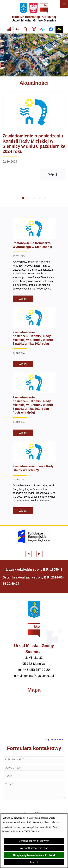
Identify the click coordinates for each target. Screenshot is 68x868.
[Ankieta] (9, 29)
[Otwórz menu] (64, 4)
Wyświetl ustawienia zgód (34, 848)
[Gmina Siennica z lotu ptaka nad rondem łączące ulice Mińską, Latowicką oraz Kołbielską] (34, 55)
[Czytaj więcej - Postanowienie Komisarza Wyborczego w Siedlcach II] (34, 260)
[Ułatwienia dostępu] (59, 29)
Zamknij (34, 862)
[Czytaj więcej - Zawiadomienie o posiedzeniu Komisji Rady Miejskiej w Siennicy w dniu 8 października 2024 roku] (34, 136)
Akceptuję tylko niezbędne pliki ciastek (34, 855)
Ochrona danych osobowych (34, 841)
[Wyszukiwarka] (26, 29)
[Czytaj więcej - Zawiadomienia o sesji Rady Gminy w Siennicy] (34, 478)
